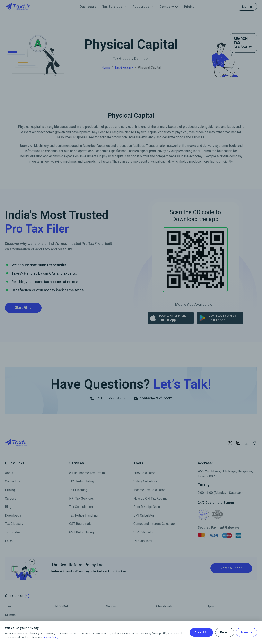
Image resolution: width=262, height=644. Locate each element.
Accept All (201, 632)
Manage (247, 632)
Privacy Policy (51, 637)
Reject (225, 632)
